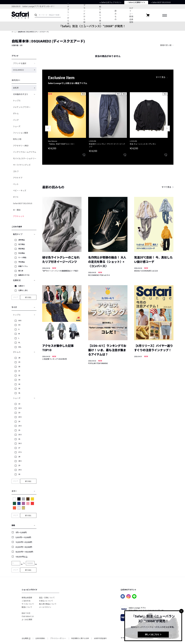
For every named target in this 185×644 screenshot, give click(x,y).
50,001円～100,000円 (24, 552)
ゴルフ (16, 171)
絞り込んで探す (100, 15)
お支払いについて (46, 601)
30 (19, 367)
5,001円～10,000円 (23, 537)
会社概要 (26, 638)
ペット (16, 184)
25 (19, 430)
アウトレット (19, 216)
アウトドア (18, 178)
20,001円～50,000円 (24, 547)
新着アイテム (23, 266)
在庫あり (22, 286)
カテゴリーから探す (68, 15)
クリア (16, 297)
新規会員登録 (27, 598)
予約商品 (22, 262)
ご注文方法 (26, 601)
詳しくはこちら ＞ (153, 634)
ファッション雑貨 (21, 133)
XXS (20, 321)
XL (19, 343)
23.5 (20, 417)
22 (19, 404)
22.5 (20, 408)
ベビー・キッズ (20, 191)
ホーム (14, 32)
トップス (17, 101)
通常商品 (22, 240)
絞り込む (28, 297)
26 (19, 439)
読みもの (116, 15)
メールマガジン (45, 607)
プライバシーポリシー (58, 638)
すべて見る (161, 77)
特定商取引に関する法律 (80, 638)
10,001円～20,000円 (24, 542)
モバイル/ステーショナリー (25, 159)
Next (167, 128)
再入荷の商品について (48, 604)
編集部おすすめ (24, 275)
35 (19, 389)
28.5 (20, 461)
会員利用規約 (40, 638)
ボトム (16, 114)
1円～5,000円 (21, 533)
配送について (27, 607)
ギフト (16, 197)
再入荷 (21, 271)
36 (19, 393)
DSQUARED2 (18, 70)
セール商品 (22, 258)
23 (19, 413)
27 (19, 448)
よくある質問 (27, 620)
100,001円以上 (22, 557)
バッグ (16, 120)
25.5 (20, 435)
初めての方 (26, 613)
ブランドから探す (84, 15)
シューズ (17, 126)
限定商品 (22, 249)
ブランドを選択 (20, 63)
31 (19, 371)
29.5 (20, 470)
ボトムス (17, 352)
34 (19, 384)
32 (19, 375)
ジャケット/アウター (22, 107)
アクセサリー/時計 (21, 146)
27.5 (20, 452)
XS (19, 325)
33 (19, 380)
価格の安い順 (166, 45)
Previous (48, 128)
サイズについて (28, 604)
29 (19, 362)
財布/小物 (17, 139)
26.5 (20, 443)
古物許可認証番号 (100, 638)
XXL (20, 347)
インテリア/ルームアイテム (25, 152)
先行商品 (22, 244)
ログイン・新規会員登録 (131, 15)
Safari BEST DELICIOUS (23, 203)
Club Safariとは (28, 616)
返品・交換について (47, 598)
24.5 (20, 426)
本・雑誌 (17, 210)
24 (19, 422)
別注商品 (22, 253)
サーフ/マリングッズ (22, 165)
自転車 (16, 88)
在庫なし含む (23, 290)
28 (19, 358)
